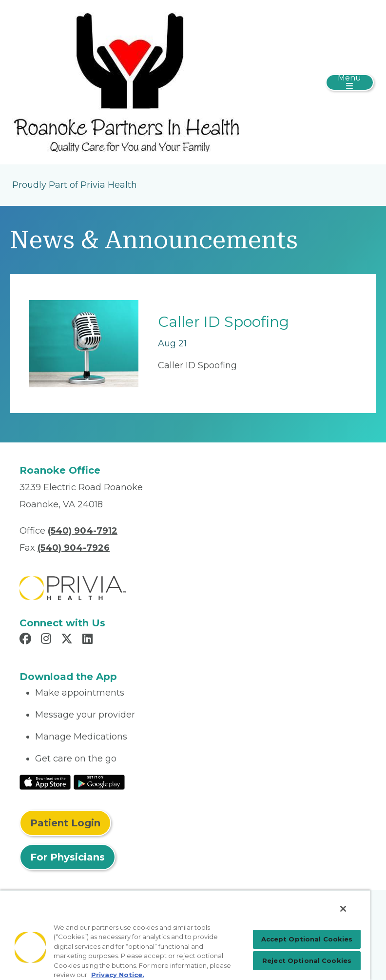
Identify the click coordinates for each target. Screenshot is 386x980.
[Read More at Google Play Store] (99, 781)
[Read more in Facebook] (27, 640)
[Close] (343, 909)
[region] (185, 935)
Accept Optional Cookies (307, 939)
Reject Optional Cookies (307, 960)
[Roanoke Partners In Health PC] (126, 81)
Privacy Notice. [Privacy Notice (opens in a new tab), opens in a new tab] (118, 975)
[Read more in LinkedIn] (89, 640)
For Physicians (68, 857)
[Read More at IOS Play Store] (45, 781)
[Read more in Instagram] (48, 640)
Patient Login (65, 823)
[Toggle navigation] (350, 82)
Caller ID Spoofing (223, 322)
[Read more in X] (68, 640)
